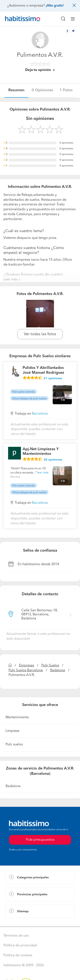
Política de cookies (18, 955)
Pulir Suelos (50, 666)
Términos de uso (16, 936)
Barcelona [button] (40, 414)
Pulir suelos (14, 745)
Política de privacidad (20, 945)
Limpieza (12, 731)
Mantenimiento (17, 717)
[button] (40, 878)
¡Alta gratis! (55, 6)
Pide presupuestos (40, 840)
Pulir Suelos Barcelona (26, 670)
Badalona (58, 670)
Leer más (10, 280)
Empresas (27, 666)
